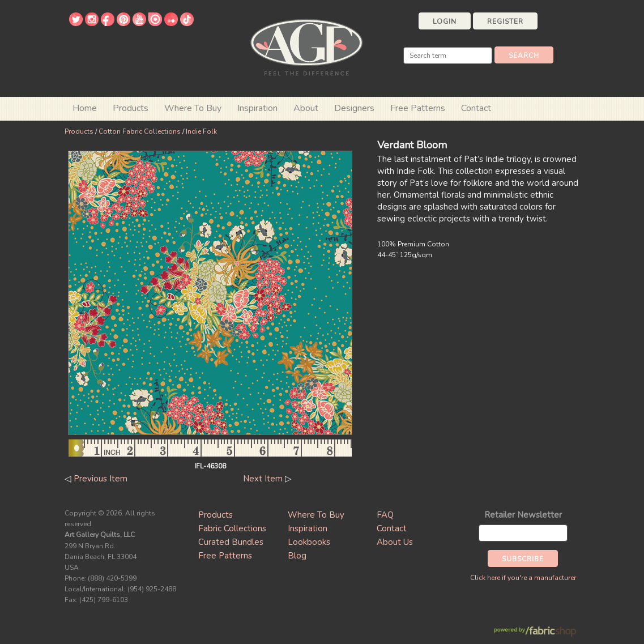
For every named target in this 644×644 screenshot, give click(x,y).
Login (445, 22)
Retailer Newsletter (523, 515)
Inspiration (257, 108)
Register (505, 22)
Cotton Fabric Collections (140, 131)
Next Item (263, 479)
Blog (297, 556)
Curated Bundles (231, 542)
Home (85, 108)
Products (79, 131)
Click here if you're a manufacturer (523, 578)
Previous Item (101, 479)
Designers (354, 108)
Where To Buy (316, 515)
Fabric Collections (232, 528)
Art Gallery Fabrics (306, 46)
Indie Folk (201, 131)
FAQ (385, 515)
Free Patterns (418, 108)
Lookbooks (309, 542)
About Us (395, 542)
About (306, 108)
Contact (476, 108)
